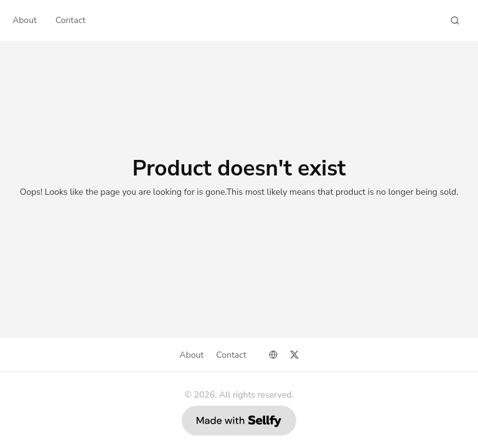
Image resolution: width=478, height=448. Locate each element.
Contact (70, 20)
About (25, 20)
